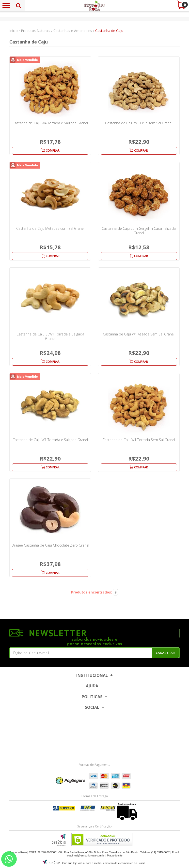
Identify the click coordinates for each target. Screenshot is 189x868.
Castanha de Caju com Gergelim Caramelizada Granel (139, 231)
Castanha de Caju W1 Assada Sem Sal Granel (139, 334)
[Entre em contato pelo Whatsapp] (9, 859)
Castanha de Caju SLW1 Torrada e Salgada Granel (50, 336)
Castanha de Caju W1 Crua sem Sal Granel (139, 123)
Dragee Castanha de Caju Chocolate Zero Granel (50, 545)
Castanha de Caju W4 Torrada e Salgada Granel (50, 123)
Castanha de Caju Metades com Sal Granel (50, 228)
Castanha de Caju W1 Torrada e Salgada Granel (50, 440)
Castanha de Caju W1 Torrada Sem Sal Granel (139, 440)
